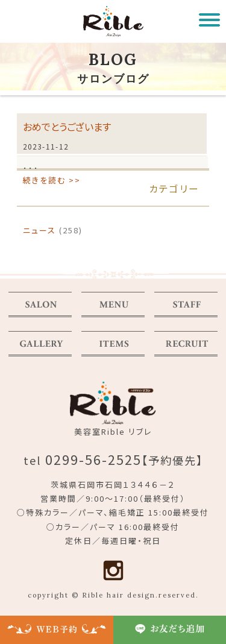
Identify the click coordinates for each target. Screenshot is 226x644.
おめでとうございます (67, 127)
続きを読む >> (52, 180)
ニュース (39, 230)
